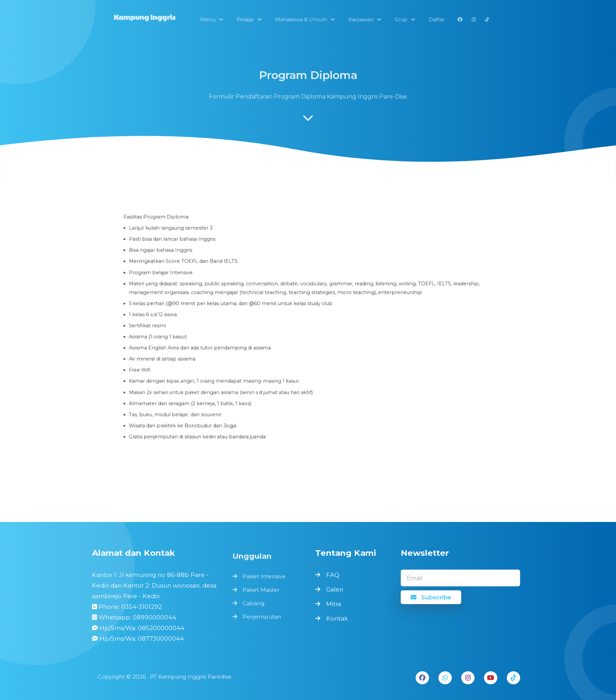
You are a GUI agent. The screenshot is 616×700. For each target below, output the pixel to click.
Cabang (254, 603)
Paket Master (261, 590)
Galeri (335, 589)
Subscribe (431, 597)
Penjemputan (262, 616)
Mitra (334, 604)
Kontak (337, 618)
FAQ (333, 575)
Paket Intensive (264, 577)
